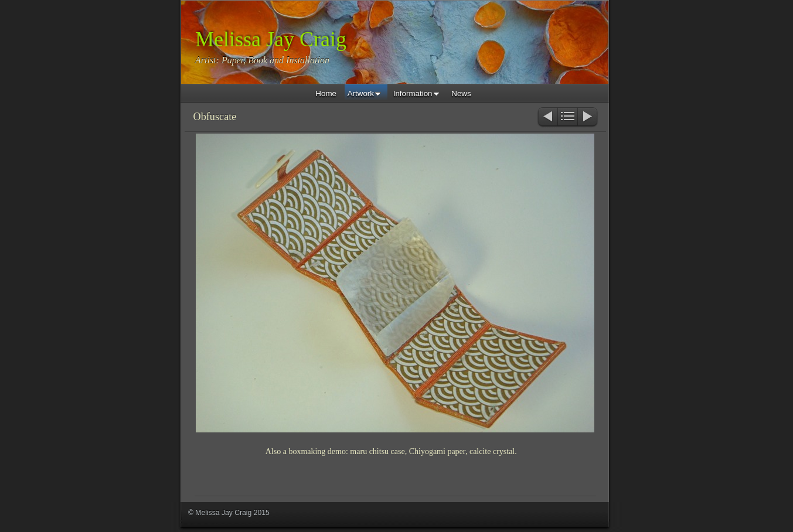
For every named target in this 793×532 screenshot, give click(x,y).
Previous (547, 117)
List (568, 117)
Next (588, 117)
